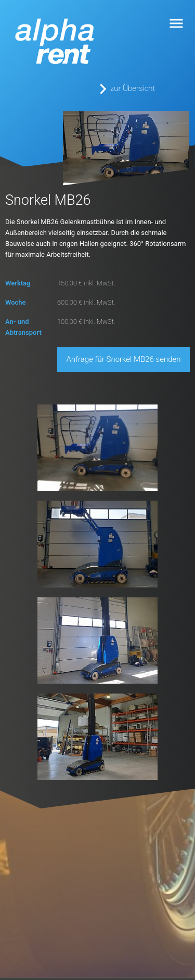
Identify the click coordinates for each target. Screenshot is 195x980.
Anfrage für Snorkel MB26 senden (124, 359)
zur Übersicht (133, 88)
